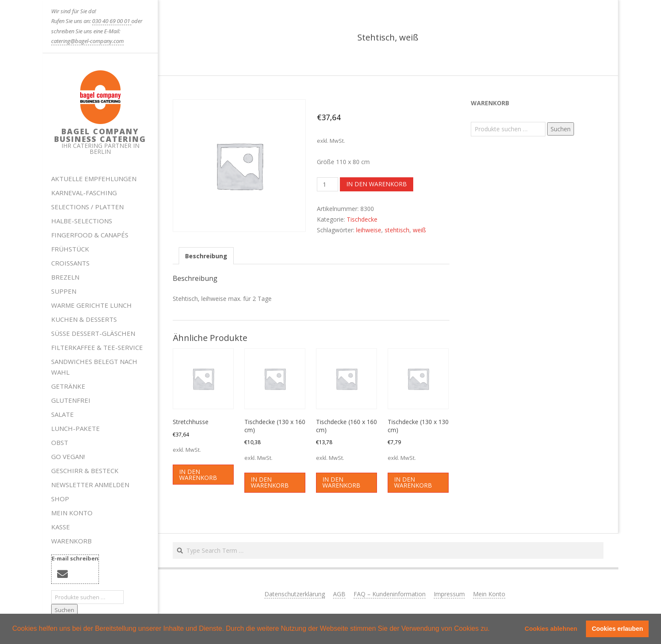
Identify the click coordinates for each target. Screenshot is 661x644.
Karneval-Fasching (84, 193)
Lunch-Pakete (75, 428)
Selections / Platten (87, 207)
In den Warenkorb (377, 184)
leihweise (369, 230)
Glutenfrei (71, 400)
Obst (60, 442)
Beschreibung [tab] (206, 256)
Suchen (64, 610)
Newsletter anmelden (90, 485)
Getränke (68, 386)
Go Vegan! (68, 456)
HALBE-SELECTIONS (82, 221)
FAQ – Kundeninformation (390, 594)
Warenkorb (71, 541)
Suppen (64, 291)
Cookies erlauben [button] (618, 629)
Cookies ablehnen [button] (551, 629)
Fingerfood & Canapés (90, 235)
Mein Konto (72, 513)
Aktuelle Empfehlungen (94, 179)
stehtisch (397, 230)
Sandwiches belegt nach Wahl (94, 367)
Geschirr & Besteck (85, 471)
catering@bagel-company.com (87, 41)
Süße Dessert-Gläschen (93, 333)
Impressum (449, 594)
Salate (62, 414)
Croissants (70, 263)
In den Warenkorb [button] (198, 475)
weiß (419, 230)
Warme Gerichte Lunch (91, 305)
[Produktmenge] (328, 185)
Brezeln (65, 277)
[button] (493, 630)
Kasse (61, 527)
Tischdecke (362, 219)
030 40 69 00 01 (112, 21)
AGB (339, 594)
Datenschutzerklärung (295, 594)
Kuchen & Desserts (84, 319)
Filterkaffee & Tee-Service (97, 347)
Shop (60, 499)
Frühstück (70, 249)
